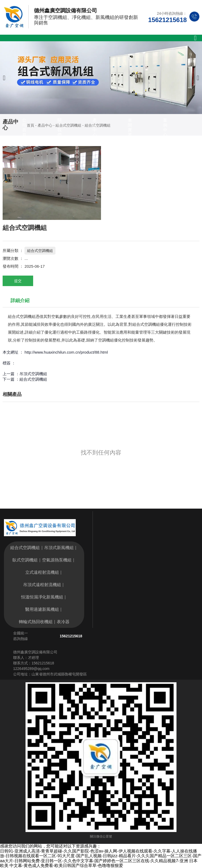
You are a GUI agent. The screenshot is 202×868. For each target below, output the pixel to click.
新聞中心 (77, 155)
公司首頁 (24, 127)
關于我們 (59, 127)
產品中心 (95, 127)
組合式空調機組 (40, 251)
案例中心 (165, 127)
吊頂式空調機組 (33, 374)
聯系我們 (112, 155)
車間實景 (130, 127)
